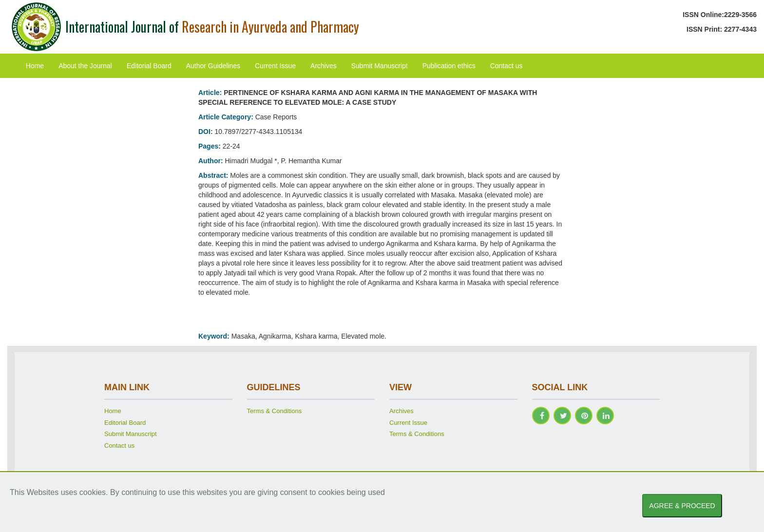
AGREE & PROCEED (682, 506)
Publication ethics (449, 66)
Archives (324, 66)
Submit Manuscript (380, 66)
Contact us (506, 66)
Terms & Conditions (275, 411)
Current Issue (275, 66)
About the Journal (85, 66)
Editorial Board (149, 66)
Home (35, 66)
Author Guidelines (213, 66)
